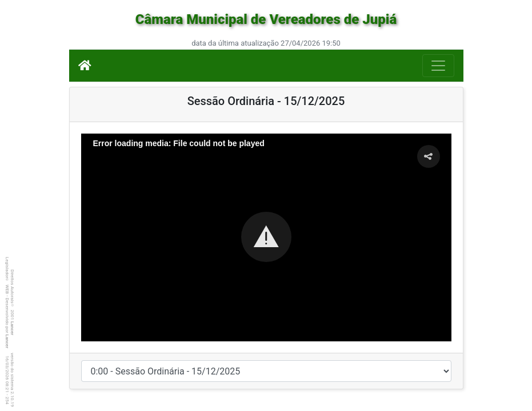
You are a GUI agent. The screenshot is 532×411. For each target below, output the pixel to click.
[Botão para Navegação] (438, 66)
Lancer (12, 329)
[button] (266, 237)
